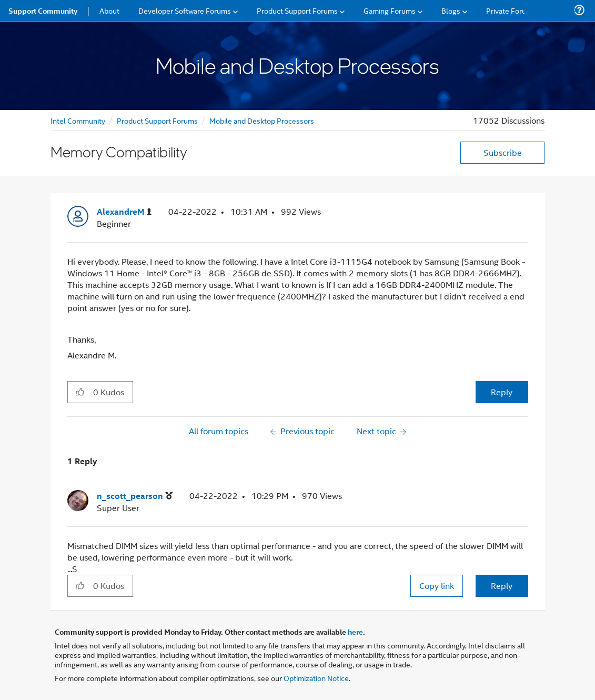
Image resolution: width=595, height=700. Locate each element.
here (355, 632)
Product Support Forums (157, 120)
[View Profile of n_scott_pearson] (135, 496)
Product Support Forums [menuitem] (297, 10)
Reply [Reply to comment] (502, 586)
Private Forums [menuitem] (511, 10)
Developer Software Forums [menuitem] (185, 10)
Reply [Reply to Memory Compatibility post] (502, 392)
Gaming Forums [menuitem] (390, 10)
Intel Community (78, 120)
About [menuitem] (109, 10)
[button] (80, 392)
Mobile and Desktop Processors (262, 120)
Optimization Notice (316, 678)
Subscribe (503, 152)
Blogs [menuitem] (451, 10)
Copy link (437, 586)
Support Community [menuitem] (43, 11)
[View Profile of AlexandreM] (124, 212)
